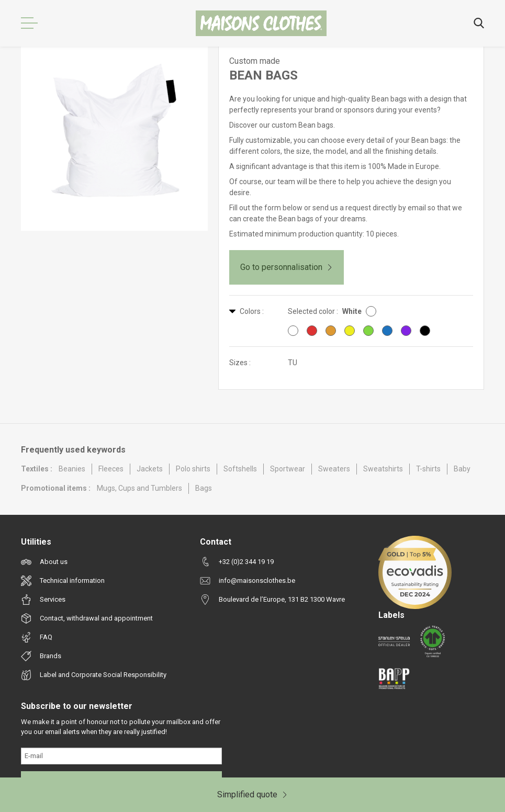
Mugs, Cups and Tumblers (139, 488)
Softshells (240, 469)
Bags (204, 488)
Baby (462, 469)
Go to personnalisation (287, 267)
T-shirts (428, 469)
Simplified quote (252, 794)
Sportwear (288, 469)
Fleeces (111, 469)
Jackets (150, 469)
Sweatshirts (383, 469)
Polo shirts (193, 469)
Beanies (72, 469)
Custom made (255, 61)
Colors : (246, 311)
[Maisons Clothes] (261, 23)
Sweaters (334, 469)
